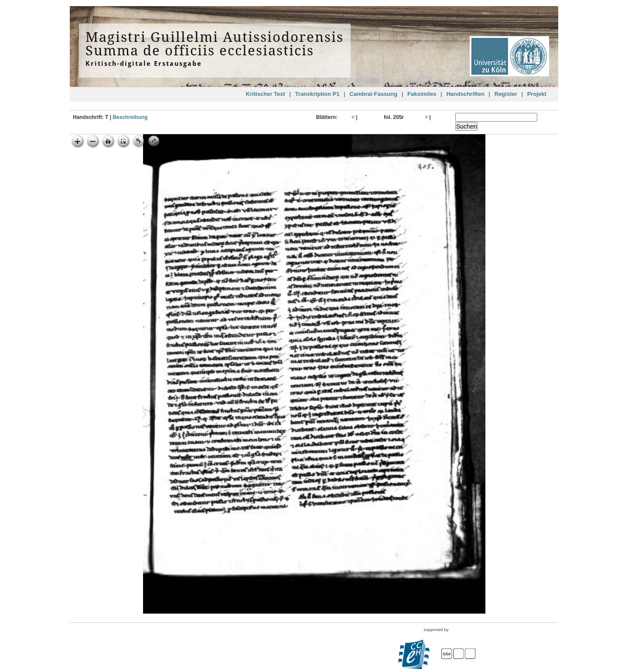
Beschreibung (130, 117)
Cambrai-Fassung (373, 94)
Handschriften (465, 94)
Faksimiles (422, 94)
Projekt (537, 94)
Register (506, 94)
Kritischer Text (266, 94)
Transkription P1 (317, 94)
